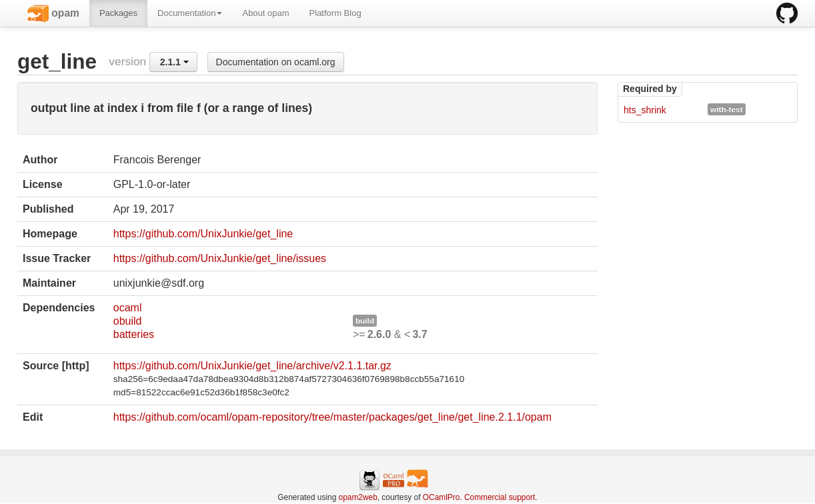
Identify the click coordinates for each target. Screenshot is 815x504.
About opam (265, 13)
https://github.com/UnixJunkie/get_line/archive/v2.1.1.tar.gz (252, 366)
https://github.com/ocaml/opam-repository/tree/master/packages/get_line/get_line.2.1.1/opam (332, 417)
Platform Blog (335, 13)
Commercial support (500, 497)
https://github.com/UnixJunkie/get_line (203, 234)
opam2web (358, 497)
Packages (118, 13)
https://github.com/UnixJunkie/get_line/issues (220, 258)
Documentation (190, 13)
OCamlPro (442, 497)
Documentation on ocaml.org (276, 62)
